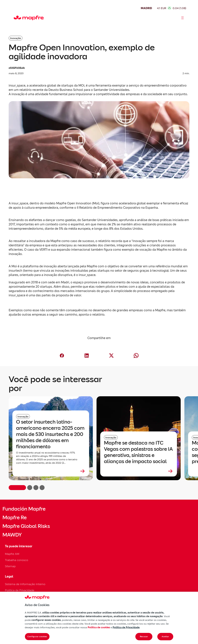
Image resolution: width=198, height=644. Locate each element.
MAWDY (12, 535)
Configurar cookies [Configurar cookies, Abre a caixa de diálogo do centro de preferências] (37, 637)
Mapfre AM (12, 554)
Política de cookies (99, 627)
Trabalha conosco (17, 560)
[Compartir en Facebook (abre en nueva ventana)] (62, 356)
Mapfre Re (15, 518)
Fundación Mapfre (24, 509)
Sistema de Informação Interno (25, 584)
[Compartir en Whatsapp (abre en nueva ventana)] (136, 356)
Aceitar (165, 637)
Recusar (144, 637)
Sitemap (10, 566)
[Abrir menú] (183, 18)
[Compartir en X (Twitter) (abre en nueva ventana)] (111, 356)
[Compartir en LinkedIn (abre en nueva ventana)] (87, 356)
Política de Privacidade (20, 590)
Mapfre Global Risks (26, 526)
